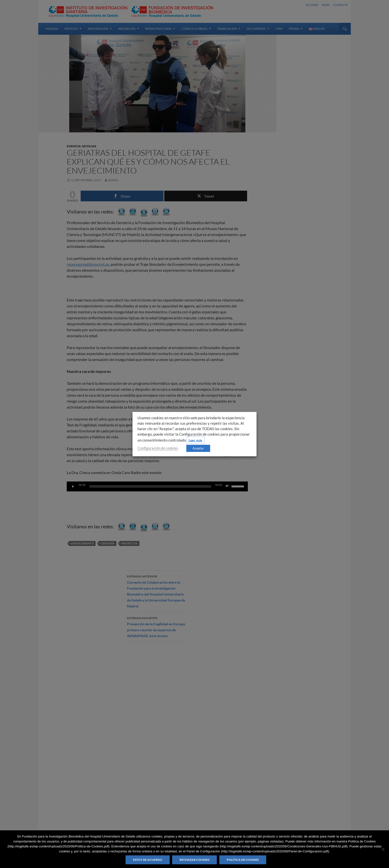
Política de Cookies (243, 860)
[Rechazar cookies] (383, 849)
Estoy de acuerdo (148, 860)
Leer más (195, 440)
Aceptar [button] (198, 448)
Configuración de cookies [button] (158, 448)
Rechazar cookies (194, 860)
